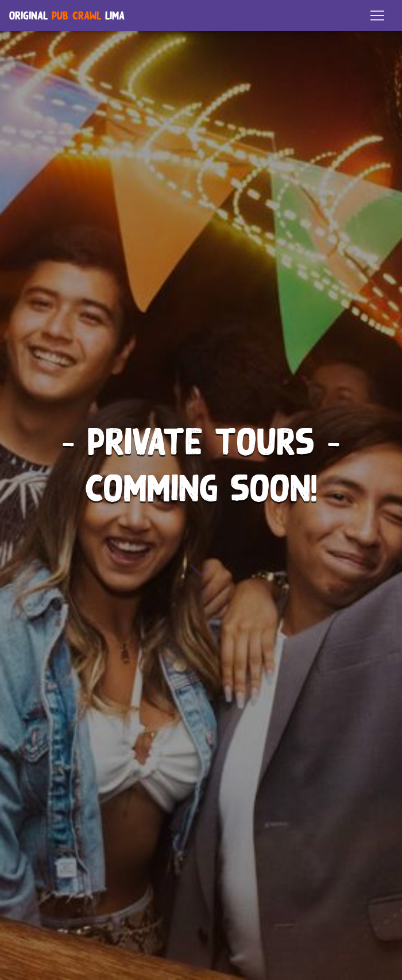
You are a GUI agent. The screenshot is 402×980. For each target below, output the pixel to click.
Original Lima (67, 18)
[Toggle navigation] (377, 18)
